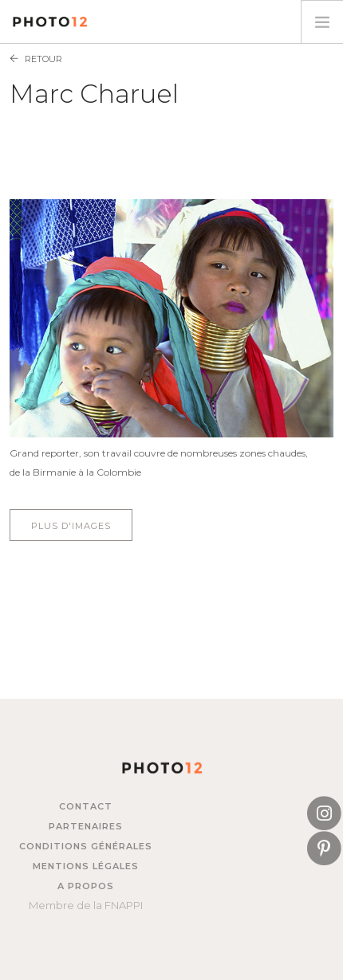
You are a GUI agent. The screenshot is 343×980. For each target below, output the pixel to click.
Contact (86, 806)
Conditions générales (86, 846)
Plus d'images (71, 526)
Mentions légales (86, 866)
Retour (43, 59)
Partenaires (86, 826)
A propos (86, 886)
